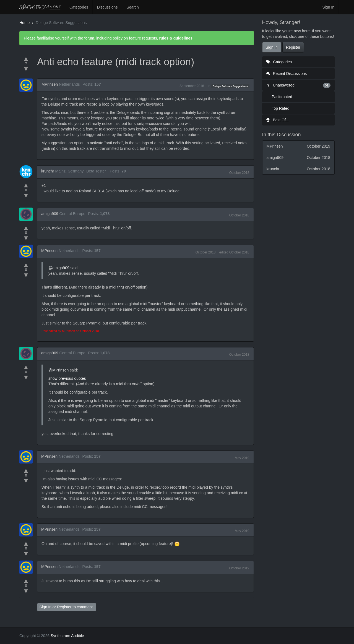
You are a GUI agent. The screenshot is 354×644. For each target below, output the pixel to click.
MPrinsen (50, 84)
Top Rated (281, 108)
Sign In (328, 7)
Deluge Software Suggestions (230, 86)
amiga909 (50, 214)
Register (64, 607)
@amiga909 (59, 268)
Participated (282, 97)
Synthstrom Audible (40, 7)
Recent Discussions (287, 74)
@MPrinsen (58, 370)
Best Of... (278, 120)
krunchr (48, 171)
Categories (79, 7)
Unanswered (299, 85)
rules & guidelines (176, 38)
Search (132, 7)
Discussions (107, 7)
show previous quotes (67, 378)
